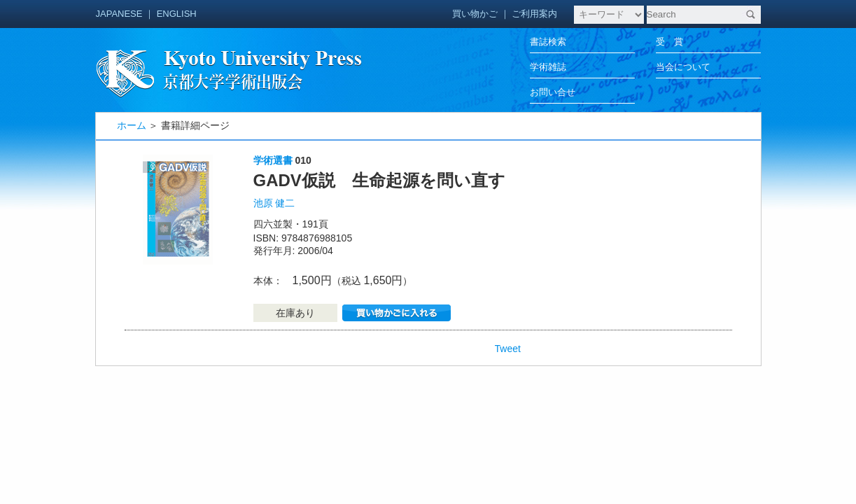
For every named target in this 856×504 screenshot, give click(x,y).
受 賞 (669, 42)
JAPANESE (119, 14)
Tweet (508, 349)
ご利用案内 (534, 14)
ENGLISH (177, 14)
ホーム (132, 125)
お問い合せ (553, 92)
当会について (683, 67)
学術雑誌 (548, 67)
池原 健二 (274, 203)
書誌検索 (548, 42)
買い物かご (475, 14)
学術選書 (273, 160)
